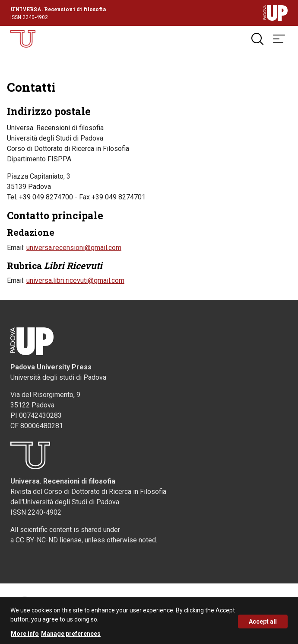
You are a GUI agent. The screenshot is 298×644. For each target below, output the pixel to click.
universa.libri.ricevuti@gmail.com (75, 280)
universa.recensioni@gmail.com (74, 248)
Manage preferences (71, 637)
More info (25, 637)
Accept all (263, 625)
